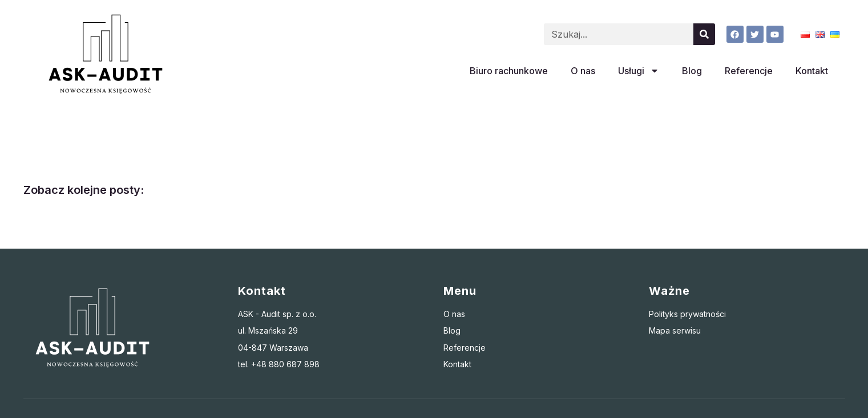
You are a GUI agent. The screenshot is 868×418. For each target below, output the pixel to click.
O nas (583, 71)
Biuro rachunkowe (509, 71)
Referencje (749, 71)
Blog (692, 71)
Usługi (639, 71)
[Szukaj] (704, 34)
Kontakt (812, 71)
